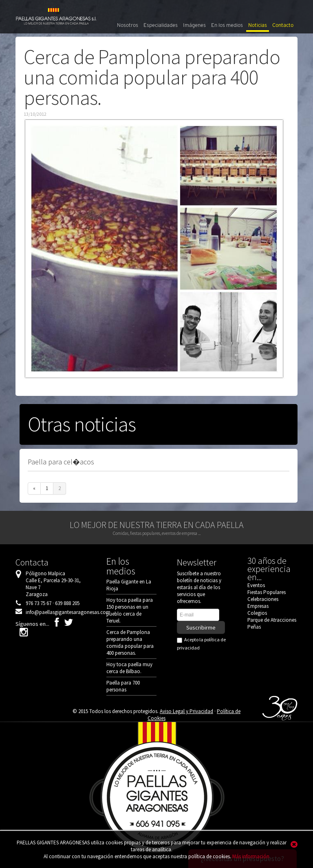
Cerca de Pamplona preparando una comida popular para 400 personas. (130, 643)
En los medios (227, 25)
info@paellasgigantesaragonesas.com (68, 612)
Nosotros (128, 25)
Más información (251, 856)
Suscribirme (201, 627)
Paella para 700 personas (123, 686)
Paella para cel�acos (61, 462)
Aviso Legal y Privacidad (186, 711)
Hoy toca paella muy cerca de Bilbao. (129, 668)
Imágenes (194, 25)
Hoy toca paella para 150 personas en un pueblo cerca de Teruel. (130, 610)
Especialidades (161, 25)
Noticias (258, 25)
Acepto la (201, 644)
